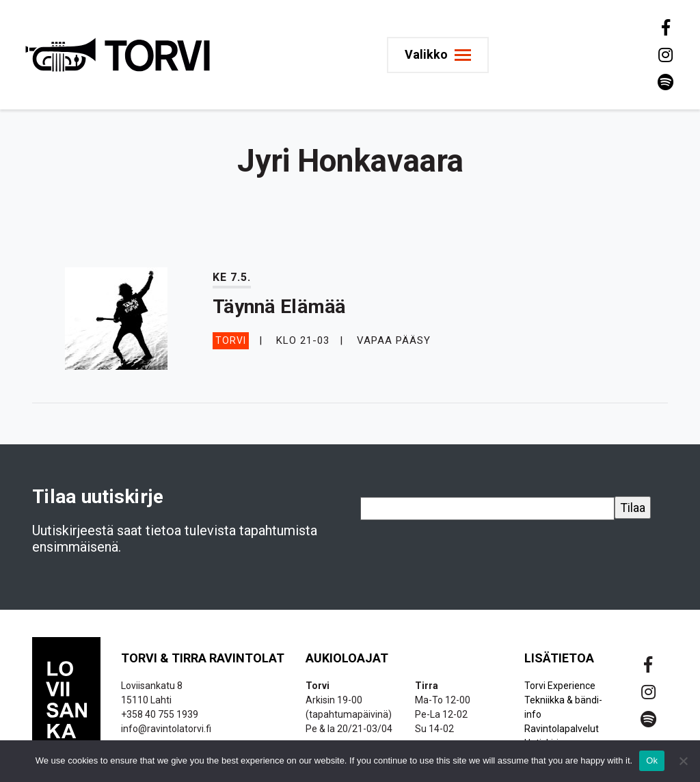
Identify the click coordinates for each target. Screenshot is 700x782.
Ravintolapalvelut (562, 729)
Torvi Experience (560, 686)
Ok (652, 760)
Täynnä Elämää (279, 307)
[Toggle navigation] (438, 55)
